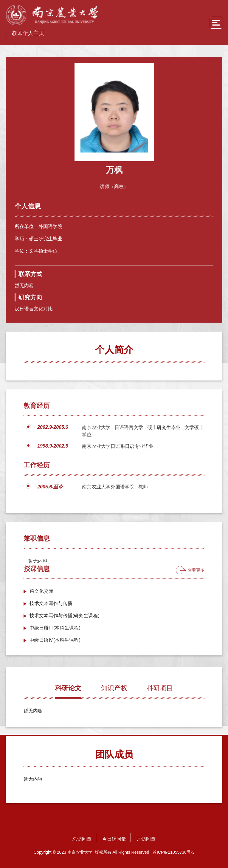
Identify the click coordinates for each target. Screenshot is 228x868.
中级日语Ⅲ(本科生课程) (55, 628)
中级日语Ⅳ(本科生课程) (55, 640)
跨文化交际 (41, 591)
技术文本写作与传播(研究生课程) (65, 616)
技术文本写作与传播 (51, 603)
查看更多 (196, 570)
